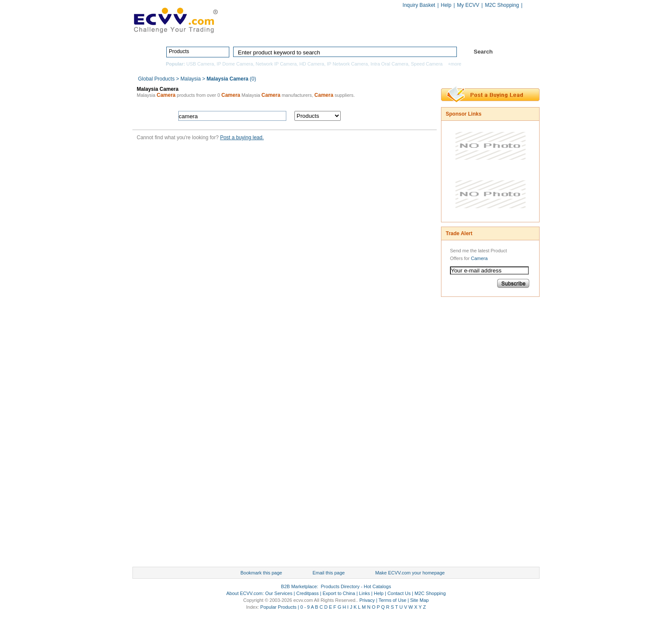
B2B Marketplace (299, 586)
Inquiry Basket (419, 5)
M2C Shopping (502, 5)
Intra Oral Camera (390, 64)
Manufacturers (397, 33)
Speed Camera (427, 64)
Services (502, 33)
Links (365, 593)
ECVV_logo (175, 20)
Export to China (339, 593)
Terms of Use (392, 600)
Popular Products (278, 607)
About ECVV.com (244, 593)
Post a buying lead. (242, 138)
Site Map (419, 600)
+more (455, 64)
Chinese (531, 6)
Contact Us (399, 593)
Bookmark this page (261, 573)
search (391, 116)
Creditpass (307, 593)
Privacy (367, 600)
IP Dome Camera (235, 64)
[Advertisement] (475, 434)
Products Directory (332, 33)
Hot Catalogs (453, 33)
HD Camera (312, 64)
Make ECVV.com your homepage (410, 573)
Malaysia (190, 79)
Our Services (279, 593)
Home (278, 33)
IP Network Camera (348, 64)
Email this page (328, 573)
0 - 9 (305, 607)
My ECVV (468, 5)
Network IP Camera (276, 64)
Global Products (157, 79)
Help (446, 5)
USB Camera (200, 64)
